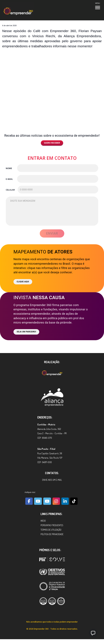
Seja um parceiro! (26, 332)
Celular (10, 190)
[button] (93, 633)
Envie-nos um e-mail (52, 480)
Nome (9, 168)
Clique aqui (23, 282)
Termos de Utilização (51, 530)
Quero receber (52, 143)
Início (43, 521)
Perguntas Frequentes (52, 525)
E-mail (9, 179)
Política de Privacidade (52, 534)
